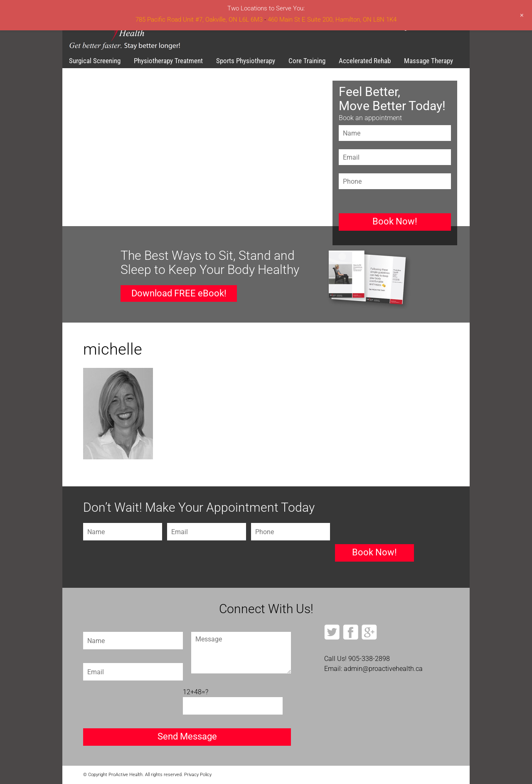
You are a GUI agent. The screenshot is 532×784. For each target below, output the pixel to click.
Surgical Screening (95, 61)
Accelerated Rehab (365, 61)
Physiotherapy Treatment (168, 61)
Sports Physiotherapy (246, 61)
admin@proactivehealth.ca (383, 669)
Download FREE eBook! (179, 293)
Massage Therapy (429, 61)
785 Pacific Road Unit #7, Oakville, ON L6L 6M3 (199, 20)
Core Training (307, 61)
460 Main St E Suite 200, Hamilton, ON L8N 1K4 (332, 20)
